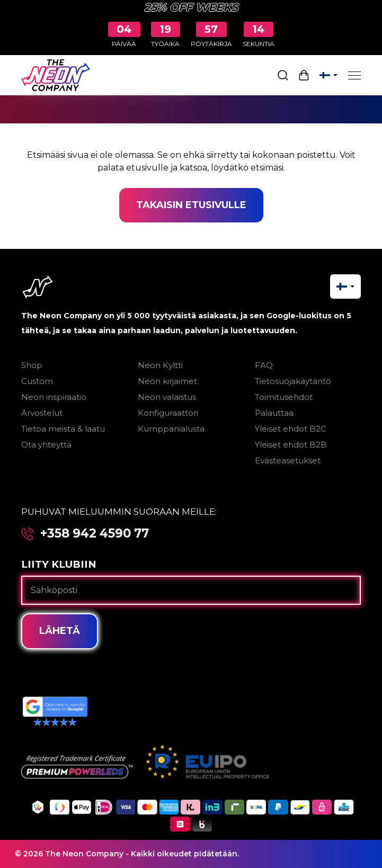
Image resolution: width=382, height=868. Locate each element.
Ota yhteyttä (46, 445)
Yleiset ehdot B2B (291, 445)
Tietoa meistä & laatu (63, 429)
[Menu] (354, 75)
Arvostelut (42, 413)
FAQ (264, 365)
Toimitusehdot (284, 397)
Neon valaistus (167, 397)
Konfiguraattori (168, 413)
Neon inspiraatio (54, 397)
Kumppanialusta (171, 429)
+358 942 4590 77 (95, 534)
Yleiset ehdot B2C (291, 429)
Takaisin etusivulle (191, 205)
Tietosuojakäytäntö (293, 381)
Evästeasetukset (288, 460)
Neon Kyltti (160, 365)
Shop (32, 365)
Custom (37, 381)
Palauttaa (274, 413)
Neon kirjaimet (167, 381)
